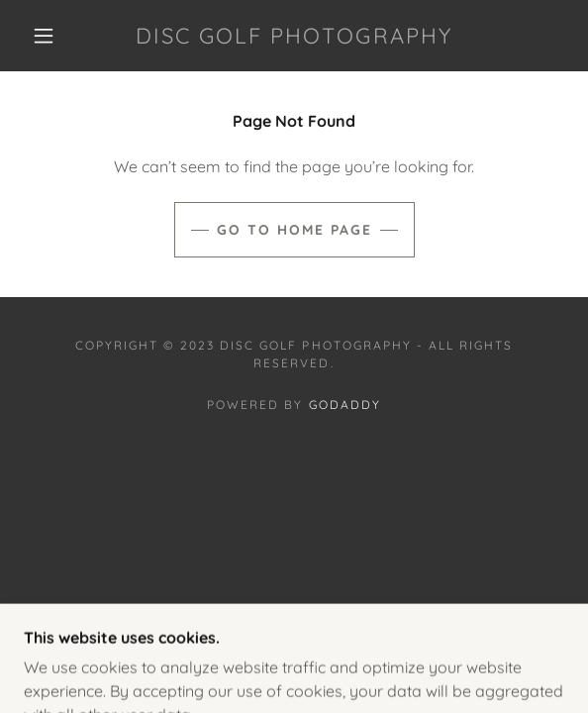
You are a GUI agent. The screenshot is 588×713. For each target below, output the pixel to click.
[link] (294, 36)
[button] (51, 36)
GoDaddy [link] (345, 405)
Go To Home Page (294, 230)
